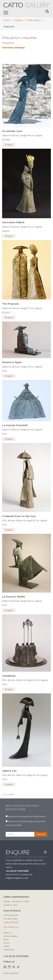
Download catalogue (13, 48)
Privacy (7, 943)
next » (12, 794)
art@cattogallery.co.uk (17, 878)
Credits (6, 946)
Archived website (10, 936)
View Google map (11, 927)
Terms (6, 939)
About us (7, 933)
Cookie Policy (9, 950)
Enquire (9, 145)
